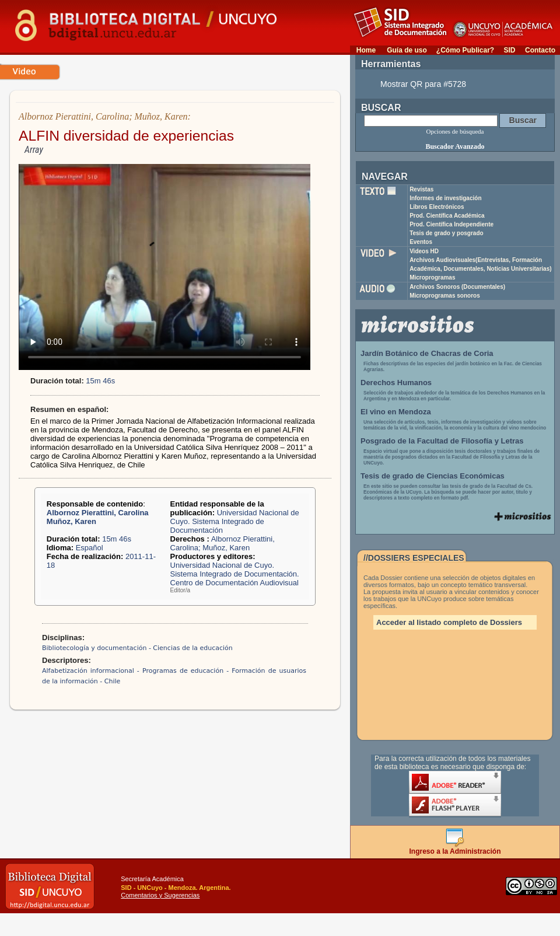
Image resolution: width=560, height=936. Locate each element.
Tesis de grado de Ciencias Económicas (433, 476)
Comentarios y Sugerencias (160, 895)
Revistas (421, 189)
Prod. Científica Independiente (452, 224)
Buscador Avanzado (455, 146)
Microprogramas (432, 277)
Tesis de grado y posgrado (447, 233)
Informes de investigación (445, 198)
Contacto (540, 50)
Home (366, 50)
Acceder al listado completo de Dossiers (449, 622)
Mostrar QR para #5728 (423, 84)
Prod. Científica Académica (447, 216)
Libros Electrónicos (437, 207)
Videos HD (424, 251)
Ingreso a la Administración (455, 848)
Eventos (421, 242)
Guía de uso (407, 50)
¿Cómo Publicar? (465, 50)
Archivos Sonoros (457, 287)
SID (509, 50)
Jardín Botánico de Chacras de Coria (427, 353)
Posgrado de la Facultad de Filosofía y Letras (442, 441)
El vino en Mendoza (396, 412)
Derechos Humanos (396, 383)
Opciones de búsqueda (455, 131)
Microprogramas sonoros (445, 296)
